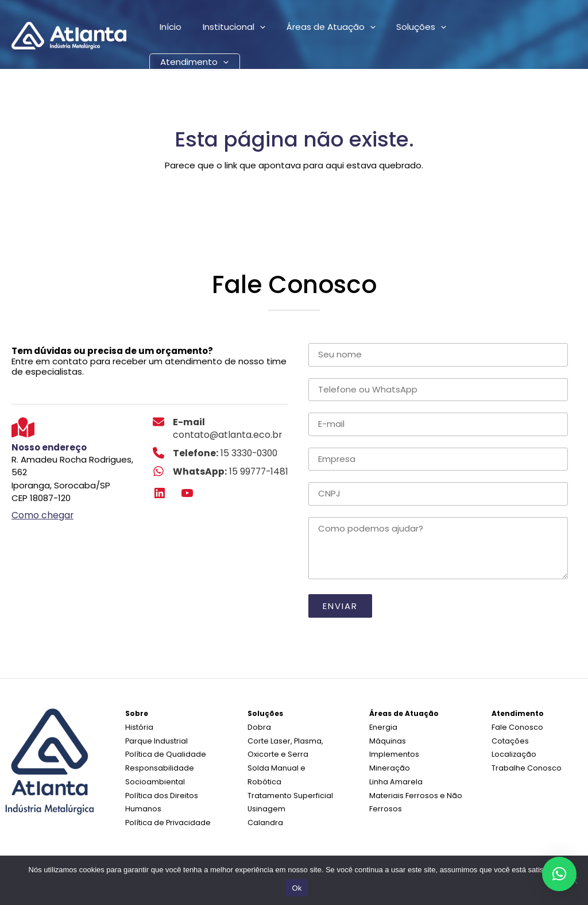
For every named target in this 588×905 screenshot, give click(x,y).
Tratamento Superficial (288, 778)
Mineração (388, 766)
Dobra (258, 727)
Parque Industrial (155, 740)
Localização (513, 752)
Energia (382, 727)
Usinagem (266, 792)
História (138, 727)
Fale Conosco (516, 727)
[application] (254, 29)
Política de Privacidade (166, 817)
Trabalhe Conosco (525, 766)
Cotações (509, 740)
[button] (559, 874)
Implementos (392, 752)
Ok (297, 888)
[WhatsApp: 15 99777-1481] (219, 470)
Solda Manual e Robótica (292, 766)
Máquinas (387, 740)
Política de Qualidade (163, 752)
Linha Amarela (395, 778)
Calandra (265, 804)
